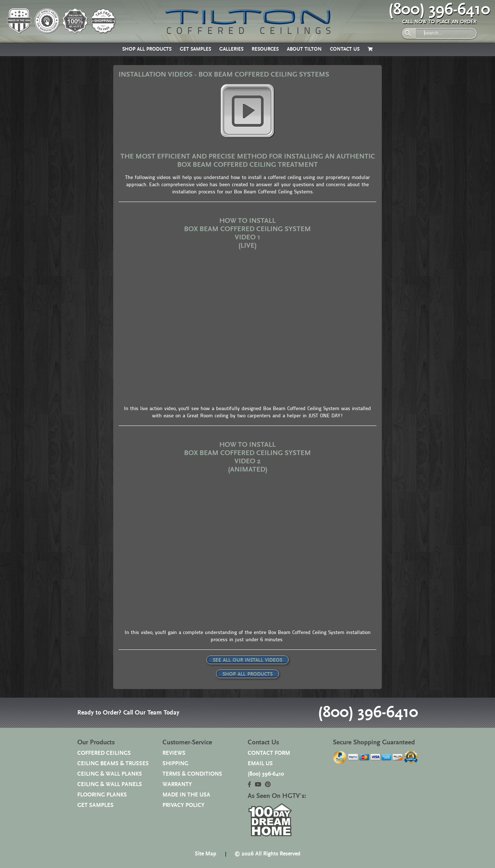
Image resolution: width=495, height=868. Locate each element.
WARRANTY (177, 784)
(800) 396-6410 (439, 10)
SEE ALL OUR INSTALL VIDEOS (247, 660)
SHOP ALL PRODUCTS (147, 49)
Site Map (206, 854)
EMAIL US (260, 764)
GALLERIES (231, 49)
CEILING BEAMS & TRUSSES (113, 764)
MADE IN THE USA (186, 795)
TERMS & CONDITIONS (192, 774)
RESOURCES (265, 49)
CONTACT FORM (269, 753)
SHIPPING (175, 764)
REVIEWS (174, 753)
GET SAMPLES (195, 49)
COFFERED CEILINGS (104, 753)
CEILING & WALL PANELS (110, 784)
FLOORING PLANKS (102, 795)
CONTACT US (345, 49)
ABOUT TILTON (304, 49)
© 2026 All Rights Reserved (267, 854)
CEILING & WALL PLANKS (110, 774)
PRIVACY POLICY (184, 805)
